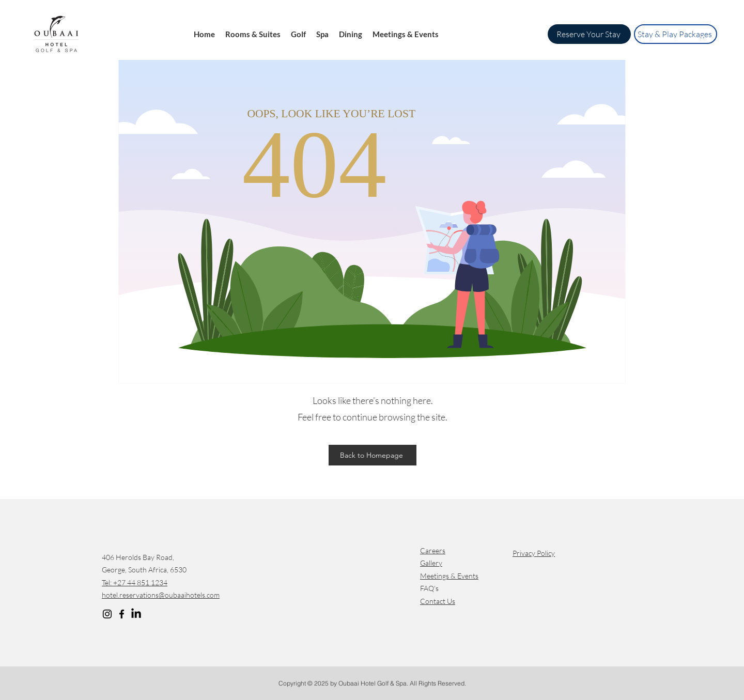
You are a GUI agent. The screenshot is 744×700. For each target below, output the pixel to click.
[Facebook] (122, 614)
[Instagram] (107, 614)
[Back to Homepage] (373, 455)
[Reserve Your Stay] (589, 34)
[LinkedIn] (136, 614)
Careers (433, 550)
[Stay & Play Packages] (676, 34)
